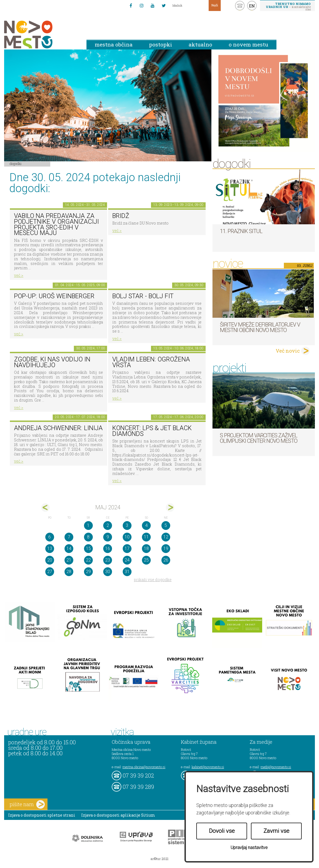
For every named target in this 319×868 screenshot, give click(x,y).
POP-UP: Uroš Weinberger (54, 296)
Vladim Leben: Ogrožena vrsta (151, 362)
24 (127, 560)
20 (50, 560)
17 (127, 548)
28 (69, 572)
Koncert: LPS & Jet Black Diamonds (152, 431)
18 (146, 548)
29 (88, 572)
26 (166, 560)
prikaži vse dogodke (153, 580)
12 (166, 537)
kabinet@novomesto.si (208, 767)
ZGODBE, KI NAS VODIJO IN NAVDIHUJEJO (52, 362)
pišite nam (27, 804)
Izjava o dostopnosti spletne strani (42, 815)
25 (146, 560)
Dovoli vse (222, 831)
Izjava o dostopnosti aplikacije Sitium (118, 815)
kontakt (240, 6)
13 (50, 548)
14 (69, 548)
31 (127, 572)
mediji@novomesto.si (276, 767)
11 (146, 537)
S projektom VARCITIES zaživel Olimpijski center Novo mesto (259, 438)
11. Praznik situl (241, 231)
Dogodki (16, 164)
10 (127, 537)
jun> (170, 508)
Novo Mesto (41, 34)
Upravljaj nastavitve (249, 848)
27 (50, 572)
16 (108, 548)
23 (108, 560)
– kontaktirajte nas (288, 6)
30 (108, 572)
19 (166, 548)
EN (252, 6)
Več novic (288, 351)
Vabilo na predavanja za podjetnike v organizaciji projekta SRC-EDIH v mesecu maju (56, 224)
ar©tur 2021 (159, 859)
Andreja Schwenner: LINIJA (58, 428)
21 (69, 560)
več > (19, 275)
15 (88, 548)
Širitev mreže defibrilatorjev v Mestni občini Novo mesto (260, 327)
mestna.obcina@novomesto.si (144, 767)
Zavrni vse (276, 831)
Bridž (121, 216)
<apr (45, 508)
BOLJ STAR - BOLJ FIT (143, 296)
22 (88, 560)
